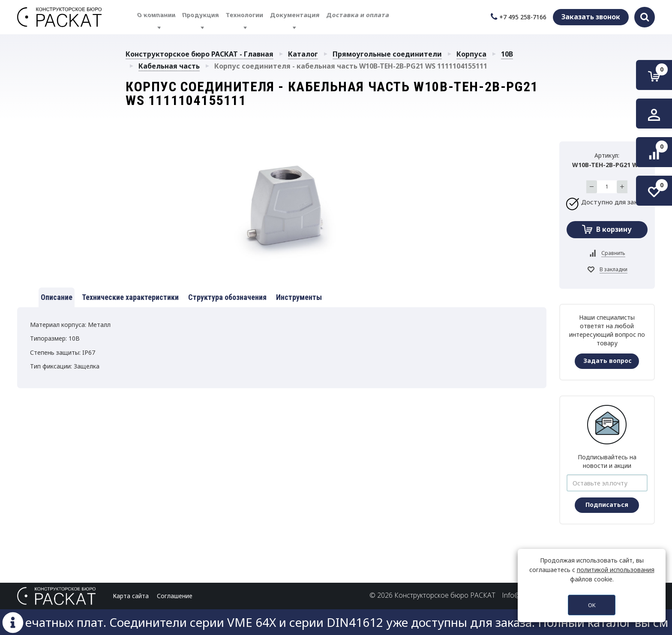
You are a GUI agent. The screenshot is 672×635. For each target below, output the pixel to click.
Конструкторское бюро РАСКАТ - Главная (199, 54)
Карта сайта (131, 596)
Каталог (303, 54)
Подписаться (607, 505)
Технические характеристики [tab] (130, 297)
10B (507, 54)
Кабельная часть (169, 66)
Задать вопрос (607, 361)
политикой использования (616, 570)
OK (592, 605)
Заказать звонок (591, 17)
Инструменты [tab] (299, 297)
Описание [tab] (57, 297)
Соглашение (175, 596)
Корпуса (471, 54)
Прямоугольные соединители (387, 54)
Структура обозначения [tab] (227, 297)
